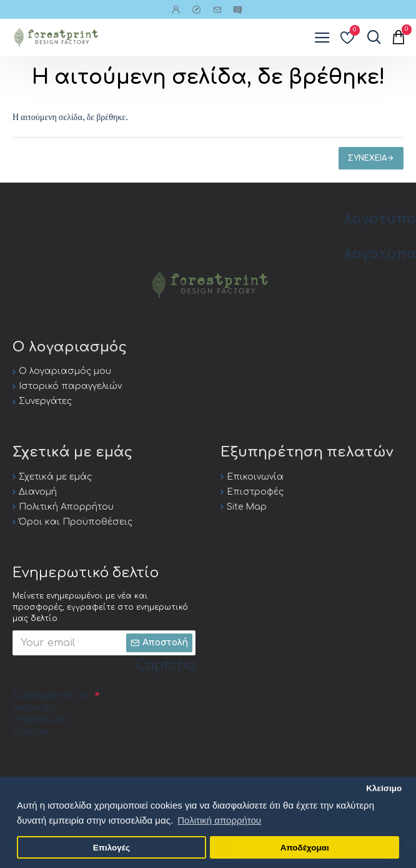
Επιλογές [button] (111, 848)
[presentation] (107, 766)
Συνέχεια (367, 158)
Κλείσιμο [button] (384, 788)
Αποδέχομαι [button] (305, 848)
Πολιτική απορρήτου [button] (219, 820)
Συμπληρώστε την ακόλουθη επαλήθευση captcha (51, 714)
